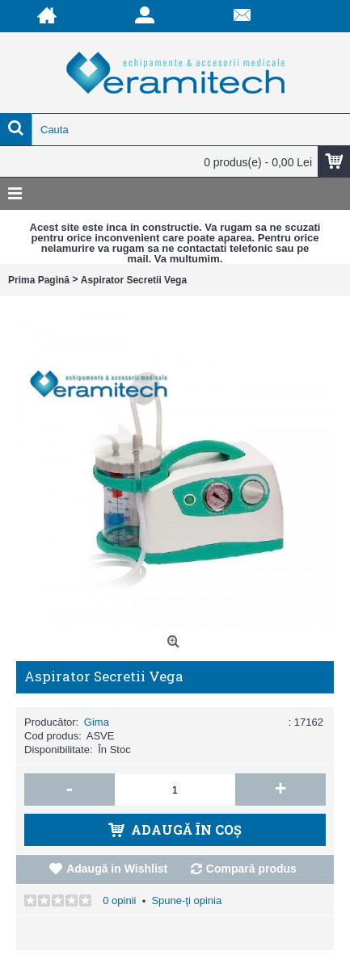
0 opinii (119, 900)
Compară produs (251, 869)
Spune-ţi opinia (186, 900)
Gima (97, 722)
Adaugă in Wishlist (117, 869)
